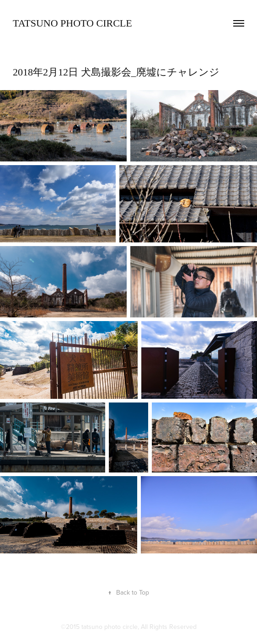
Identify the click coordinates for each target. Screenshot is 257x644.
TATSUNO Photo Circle (72, 23)
